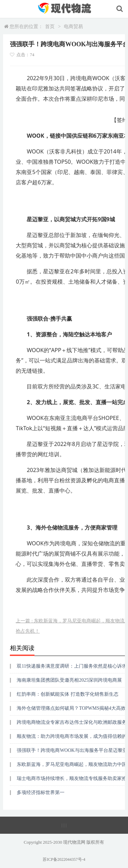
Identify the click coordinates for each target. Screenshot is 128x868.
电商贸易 (73, 27)
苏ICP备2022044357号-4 (64, 859)
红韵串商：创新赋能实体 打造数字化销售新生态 (68, 694)
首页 (50, 27)
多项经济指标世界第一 (41, 792)
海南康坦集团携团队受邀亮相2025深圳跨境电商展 (69, 680)
